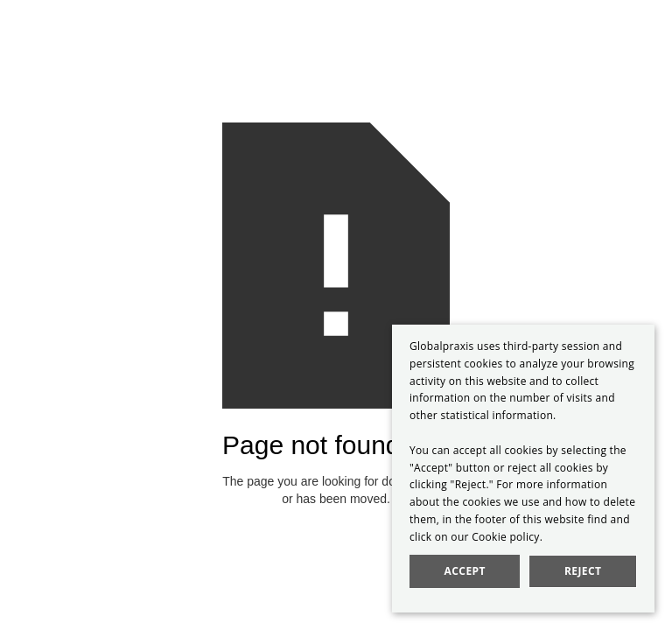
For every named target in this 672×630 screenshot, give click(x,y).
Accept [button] (465, 571)
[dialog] (523, 469)
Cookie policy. (507, 537)
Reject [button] (583, 571)
